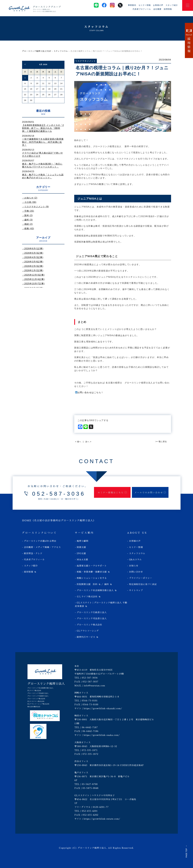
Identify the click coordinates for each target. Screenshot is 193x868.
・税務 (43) (28, 229)
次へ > (88, 442)
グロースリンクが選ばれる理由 (40, 541)
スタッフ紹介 (172, 5)
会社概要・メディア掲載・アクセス (42, 547)
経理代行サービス (86, 637)
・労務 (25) (28, 211)
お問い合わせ (136, 572)
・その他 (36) (29, 202)
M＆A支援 (82, 560)
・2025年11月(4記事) (33, 279)
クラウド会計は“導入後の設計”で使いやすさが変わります (43, 154)
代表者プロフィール (142, 9)
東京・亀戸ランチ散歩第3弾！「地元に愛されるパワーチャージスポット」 (42, 165)
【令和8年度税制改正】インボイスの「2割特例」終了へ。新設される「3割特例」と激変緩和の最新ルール (43, 128)
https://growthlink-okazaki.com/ (103, 709)
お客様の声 (158, 5)
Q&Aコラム (135, 560)
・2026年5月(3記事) (33, 253)
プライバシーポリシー (141, 578)
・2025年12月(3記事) (33, 275)
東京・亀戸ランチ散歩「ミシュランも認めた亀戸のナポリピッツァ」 (43, 176)
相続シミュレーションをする (92, 578)
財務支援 (81, 547)
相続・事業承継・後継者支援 (92, 572)
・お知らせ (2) (30, 198)
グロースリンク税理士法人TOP (37, 51)
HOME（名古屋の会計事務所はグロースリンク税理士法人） (59, 521)
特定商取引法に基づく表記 (143, 584)
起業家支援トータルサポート (92, 566)
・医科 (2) (27, 215)
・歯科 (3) (27, 220)
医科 (95, 584)
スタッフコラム (61, 51)
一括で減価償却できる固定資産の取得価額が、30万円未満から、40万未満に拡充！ (43, 142)
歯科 (107, 584)
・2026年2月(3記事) (33, 266)
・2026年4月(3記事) (33, 257)
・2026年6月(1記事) (33, 249)
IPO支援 (81, 554)
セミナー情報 (145, 5)
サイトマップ (136, 590)
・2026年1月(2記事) (33, 270)
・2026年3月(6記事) (33, 262)
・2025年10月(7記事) (33, 284)
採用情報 (168, 9)
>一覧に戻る (161, 442)
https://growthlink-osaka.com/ (102, 735)
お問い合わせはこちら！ (89, 392)
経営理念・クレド (33, 554)
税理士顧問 (83, 541)
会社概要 (157, 9)
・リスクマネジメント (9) (35, 207)
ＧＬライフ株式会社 (87, 597)
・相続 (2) (27, 224)
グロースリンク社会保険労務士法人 (95, 590)
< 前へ (78, 442)
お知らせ (134, 566)
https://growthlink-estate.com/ (102, 819)
